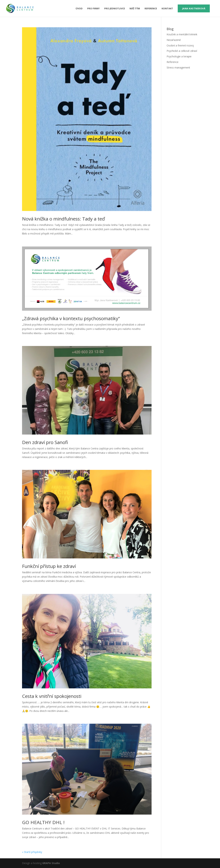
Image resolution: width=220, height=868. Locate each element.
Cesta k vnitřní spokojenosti (52, 696)
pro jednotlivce (115, 9)
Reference (151, 9)
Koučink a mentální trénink (182, 34)
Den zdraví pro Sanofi (45, 442)
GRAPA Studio (51, 863)
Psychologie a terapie (179, 56)
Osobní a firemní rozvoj (180, 45)
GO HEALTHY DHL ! (43, 822)
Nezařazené (174, 40)
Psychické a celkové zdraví (182, 51)
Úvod (79, 9)
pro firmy (93, 9)
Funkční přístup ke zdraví (49, 566)
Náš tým (135, 9)
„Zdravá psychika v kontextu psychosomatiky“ (71, 318)
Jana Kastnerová (194, 8)
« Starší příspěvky (32, 852)
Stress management (178, 67)
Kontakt (167, 9)
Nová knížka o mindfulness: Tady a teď (63, 219)
